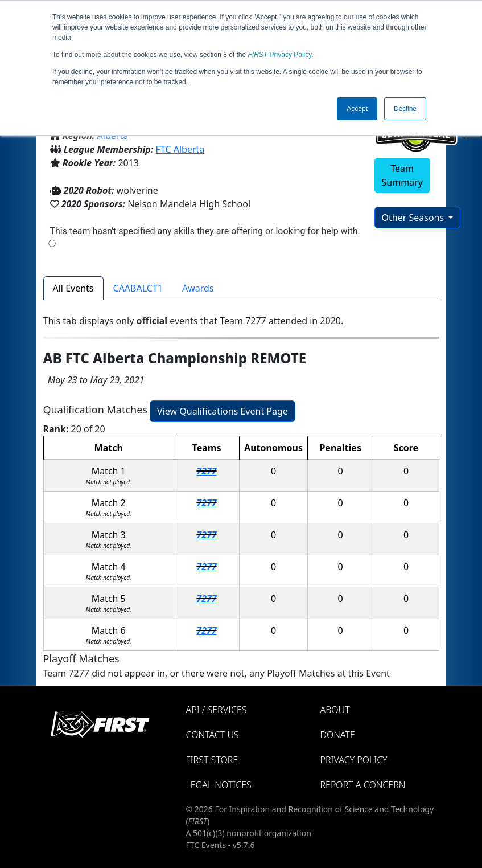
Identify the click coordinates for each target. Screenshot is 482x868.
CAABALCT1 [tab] (138, 288)
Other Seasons (414, 218)
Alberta (113, 136)
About (335, 710)
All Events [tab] (73, 288)
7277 (206, 471)
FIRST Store (212, 760)
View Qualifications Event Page (223, 411)
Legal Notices (219, 785)
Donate (338, 735)
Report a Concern (363, 785)
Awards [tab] (198, 288)
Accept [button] (357, 109)
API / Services (217, 710)
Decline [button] (405, 109)
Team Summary (402, 175)
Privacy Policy (280, 55)
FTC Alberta (180, 149)
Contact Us (213, 735)
